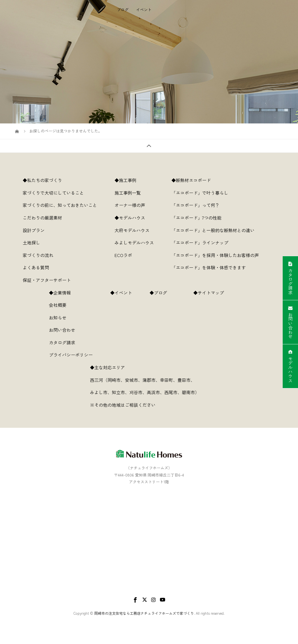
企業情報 (255, 10)
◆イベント (121, 293)
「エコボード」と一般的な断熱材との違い (213, 230)
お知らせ (58, 317)
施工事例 (163, 10)
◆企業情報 (60, 293)
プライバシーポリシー (71, 355)
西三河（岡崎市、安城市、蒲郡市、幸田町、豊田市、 (142, 380)
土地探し (31, 242)
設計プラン (34, 230)
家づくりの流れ (38, 255)
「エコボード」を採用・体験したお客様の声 (215, 255)
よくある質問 (36, 267)
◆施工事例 (125, 180)
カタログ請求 (62, 342)
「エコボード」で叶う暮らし (200, 193)
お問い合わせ (62, 330)
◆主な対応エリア (112, 367)
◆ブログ (163, 293)
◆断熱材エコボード (191, 180)
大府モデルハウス (132, 230)
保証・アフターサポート (47, 280)
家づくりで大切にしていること (53, 193)
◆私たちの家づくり (42, 180)
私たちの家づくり (132, 10)
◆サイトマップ (213, 293)
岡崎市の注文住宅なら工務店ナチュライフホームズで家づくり (144, 613)
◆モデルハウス (130, 218)
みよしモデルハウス (134, 242)
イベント (144, 29)
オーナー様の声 (130, 205)
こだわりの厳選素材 (42, 218)
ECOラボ (123, 255)
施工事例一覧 (128, 193)
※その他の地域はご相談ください (123, 405)
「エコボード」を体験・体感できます (209, 267)
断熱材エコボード (224, 10)
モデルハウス (190, 10)
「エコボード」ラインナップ (200, 242)
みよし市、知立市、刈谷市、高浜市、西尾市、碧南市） (149, 392)
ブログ (123, 29)
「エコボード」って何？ (195, 205)
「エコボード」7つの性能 (196, 218)
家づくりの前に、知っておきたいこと (60, 205)
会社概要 (58, 305)
